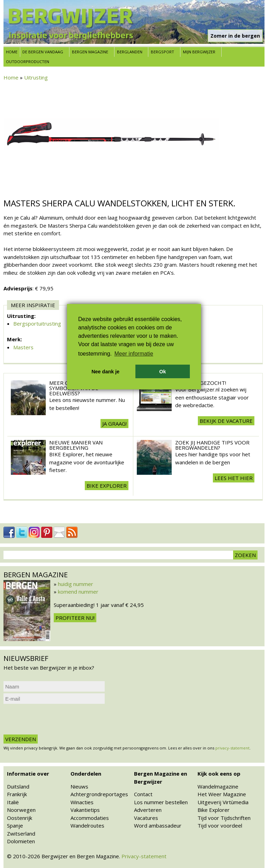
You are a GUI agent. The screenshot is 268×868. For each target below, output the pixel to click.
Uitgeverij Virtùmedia (223, 802)
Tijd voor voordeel (220, 825)
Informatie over (28, 774)
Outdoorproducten (28, 62)
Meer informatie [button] (134, 354)
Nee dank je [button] (105, 372)
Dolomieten (21, 841)
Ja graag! (114, 424)
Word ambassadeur (158, 825)
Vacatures (146, 818)
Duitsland (18, 786)
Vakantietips (85, 810)
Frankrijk (17, 794)
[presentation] (57, 719)
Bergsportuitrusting (37, 323)
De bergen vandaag (43, 52)
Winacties (82, 802)
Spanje (15, 825)
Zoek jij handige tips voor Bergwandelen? (212, 445)
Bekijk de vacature (226, 421)
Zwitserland (21, 833)
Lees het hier (234, 478)
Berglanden (130, 52)
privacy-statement (232, 748)
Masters (23, 347)
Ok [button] (162, 372)
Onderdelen (86, 774)
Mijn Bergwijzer (199, 52)
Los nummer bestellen (161, 802)
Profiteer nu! (75, 618)
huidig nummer (76, 584)
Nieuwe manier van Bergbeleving (76, 445)
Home (12, 52)
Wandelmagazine (218, 786)
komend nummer (78, 592)
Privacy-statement (144, 856)
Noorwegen (21, 810)
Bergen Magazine (90, 52)
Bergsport (162, 52)
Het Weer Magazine (222, 794)
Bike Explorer (214, 810)
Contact (143, 794)
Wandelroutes (87, 825)
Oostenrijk (20, 818)
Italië (13, 802)
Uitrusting (36, 77)
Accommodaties (90, 818)
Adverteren (148, 810)
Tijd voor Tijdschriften (224, 818)
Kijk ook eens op (219, 774)
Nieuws (79, 786)
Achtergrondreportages (99, 794)
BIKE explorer (107, 486)
